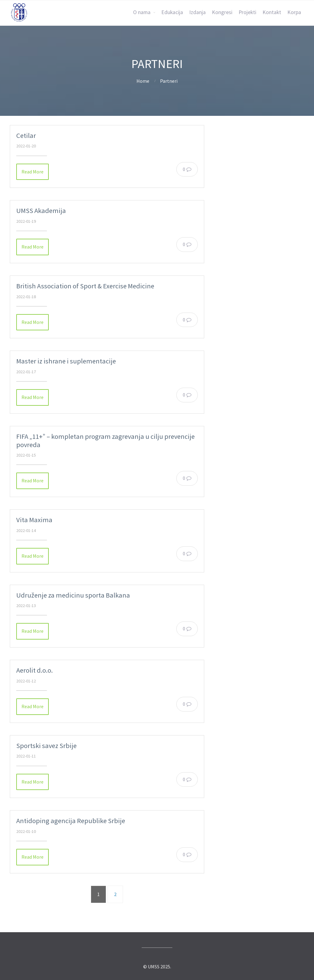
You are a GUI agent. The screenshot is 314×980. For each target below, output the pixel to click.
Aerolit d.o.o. (34, 670)
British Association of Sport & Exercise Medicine (85, 286)
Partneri (169, 81)
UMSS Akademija (41, 211)
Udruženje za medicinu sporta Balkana (73, 595)
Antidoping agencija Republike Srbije (71, 821)
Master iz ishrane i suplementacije (66, 361)
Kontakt (272, 12)
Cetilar (26, 135)
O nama (142, 12)
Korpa (294, 12)
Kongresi (222, 12)
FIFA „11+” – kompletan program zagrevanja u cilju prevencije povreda (105, 441)
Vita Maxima (34, 520)
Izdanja (197, 12)
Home (143, 81)
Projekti (247, 12)
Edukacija (172, 12)
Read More (33, 172)
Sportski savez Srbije (46, 746)
